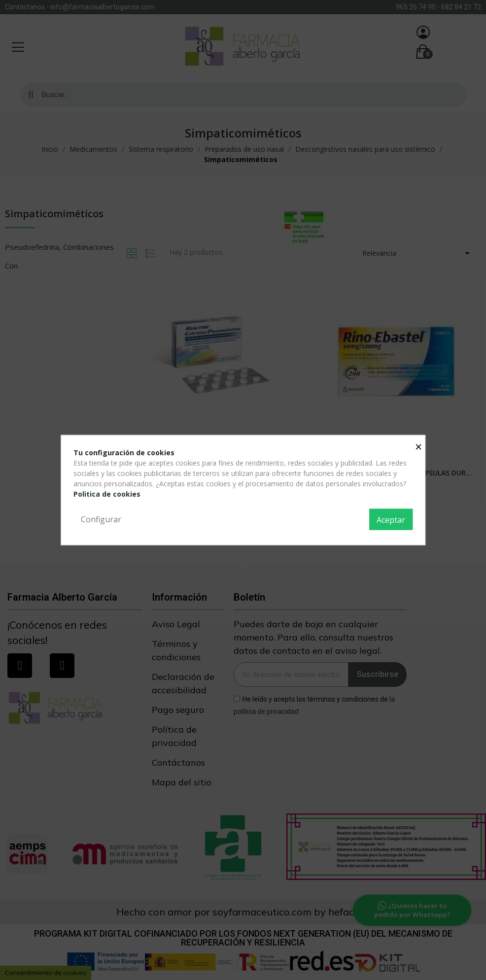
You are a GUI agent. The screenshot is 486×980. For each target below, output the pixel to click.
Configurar (101, 519)
